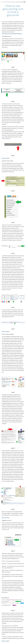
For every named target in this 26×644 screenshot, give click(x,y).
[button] (2, 2)
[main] (13, 10)
